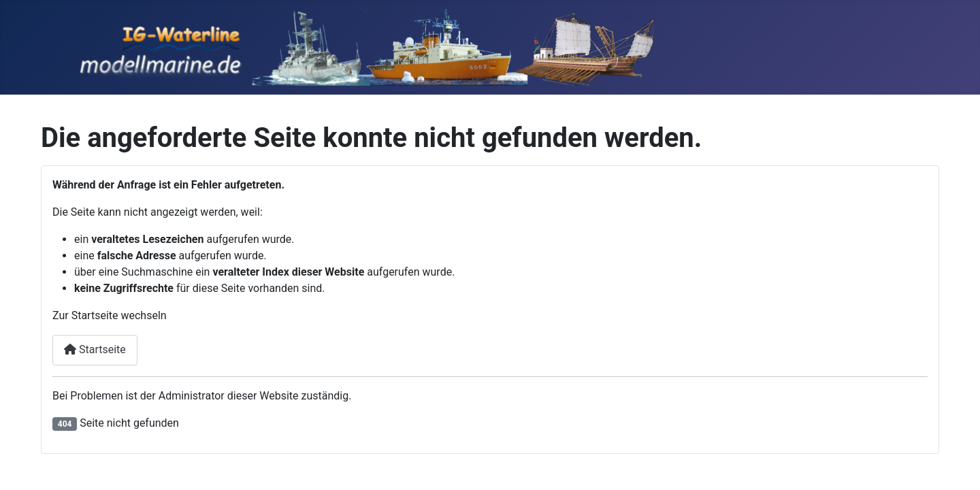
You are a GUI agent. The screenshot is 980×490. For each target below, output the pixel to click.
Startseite (95, 349)
